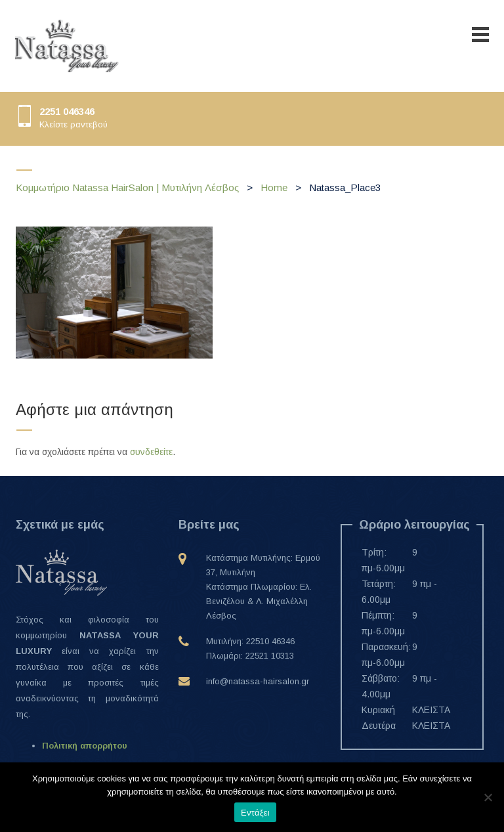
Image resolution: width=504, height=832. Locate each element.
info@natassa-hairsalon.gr (258, 681)
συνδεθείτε (151, 452)
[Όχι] (488, 797)
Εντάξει (255, 813)
